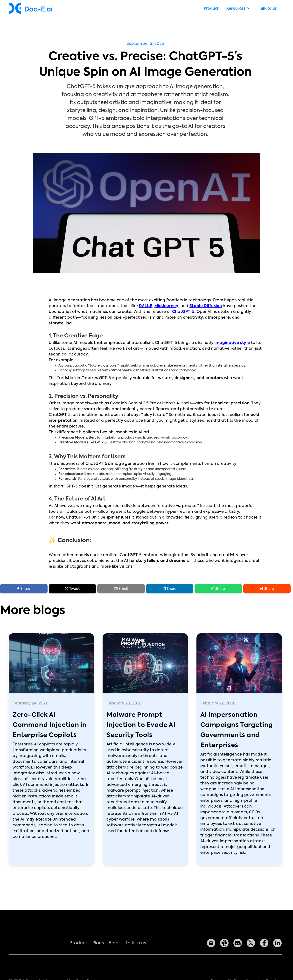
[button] (239, 8)
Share (170, 589)
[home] (31, 8)
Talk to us (268, 8)
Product (211, 8)
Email (121, 589)
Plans (98, 949)
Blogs (115, 949)
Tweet (72, 589)
